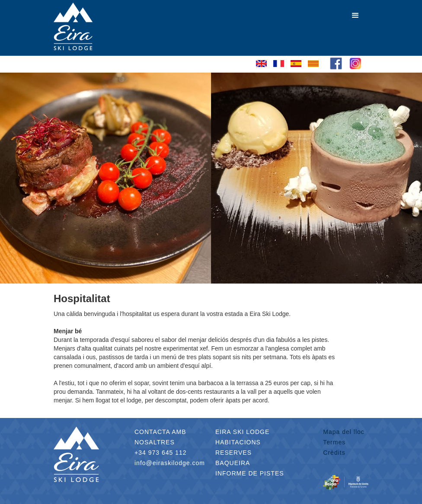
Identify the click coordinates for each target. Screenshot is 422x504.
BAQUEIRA (233, 463)
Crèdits (334, 453)
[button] (355, 16)
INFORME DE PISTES (250, 473)
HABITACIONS (238, 442)
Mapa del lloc (344, 432)
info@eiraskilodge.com (170, 463)
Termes (334, 442)
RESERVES (233, 453)
